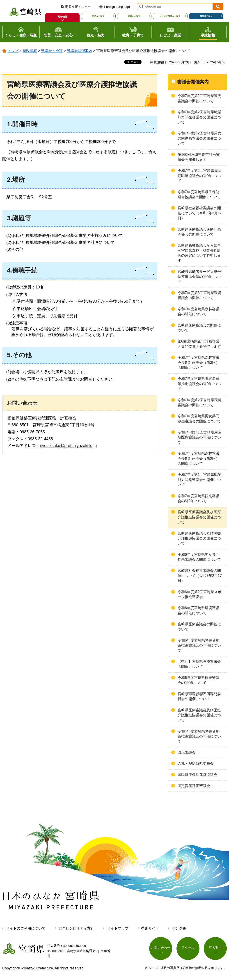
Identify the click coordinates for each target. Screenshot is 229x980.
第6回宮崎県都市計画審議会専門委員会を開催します (199, 344)
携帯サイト (150, 928)
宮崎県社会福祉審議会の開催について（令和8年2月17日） (200, 213)
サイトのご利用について (26, 928)
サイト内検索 (141, 7)
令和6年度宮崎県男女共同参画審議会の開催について (199, 557)
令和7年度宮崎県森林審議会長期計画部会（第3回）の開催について (198, 363)
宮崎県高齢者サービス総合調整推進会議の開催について (199, 277)
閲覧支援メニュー (78, 7)
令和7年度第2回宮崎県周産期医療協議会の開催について (199, 176)
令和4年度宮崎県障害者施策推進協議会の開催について (199, 736)
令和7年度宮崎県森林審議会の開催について (198, 312)
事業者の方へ (206, 16)
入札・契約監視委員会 (196, 763)
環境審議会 (187, 752)
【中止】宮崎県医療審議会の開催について (199, 664)
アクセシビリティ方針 (76, 928)
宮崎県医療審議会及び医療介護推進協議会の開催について (199, 517)
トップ (13, 51)
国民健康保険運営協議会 (197, 775)
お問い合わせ (161, 948)
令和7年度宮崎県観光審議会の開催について (198, 498)
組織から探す (134, 16)
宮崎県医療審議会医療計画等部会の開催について (199, 232)
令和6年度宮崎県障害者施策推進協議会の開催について (199, 645)
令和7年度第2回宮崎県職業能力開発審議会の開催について (199, 117)
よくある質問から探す (170, 16)
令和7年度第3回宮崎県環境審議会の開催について (199, 295)
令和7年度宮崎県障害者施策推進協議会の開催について (199, 384)
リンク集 (179, 928)
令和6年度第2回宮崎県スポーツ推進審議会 (199, 594)
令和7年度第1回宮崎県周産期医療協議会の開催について (199, 437)
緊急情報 (62, 17)
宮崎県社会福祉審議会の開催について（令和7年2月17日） (200, 576)
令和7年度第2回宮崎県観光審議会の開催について (199, 98)
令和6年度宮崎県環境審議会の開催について (198, 610)
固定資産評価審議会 (194, 786)
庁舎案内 (215, 948)
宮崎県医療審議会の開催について (199, 328)
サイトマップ (118, 928)
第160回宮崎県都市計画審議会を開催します (199, 157)
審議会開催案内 (80, 51)
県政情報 (30, 51)
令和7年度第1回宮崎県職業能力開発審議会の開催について (199, 480)
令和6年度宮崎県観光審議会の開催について (198, 680)
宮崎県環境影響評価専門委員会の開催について (199, 696)
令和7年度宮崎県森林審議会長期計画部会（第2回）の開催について (198, 458)
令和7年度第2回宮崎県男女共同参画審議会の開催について (199, 138)
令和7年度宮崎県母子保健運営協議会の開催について (199, 194)
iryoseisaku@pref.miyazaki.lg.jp (68, 446)
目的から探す (98, 16)
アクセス (188, 948)
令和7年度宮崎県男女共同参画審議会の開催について (199, 419)
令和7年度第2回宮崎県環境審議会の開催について (199, 403)
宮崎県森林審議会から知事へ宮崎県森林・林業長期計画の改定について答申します (199, 253)
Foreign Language (117, 7)
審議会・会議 (52, 51)
